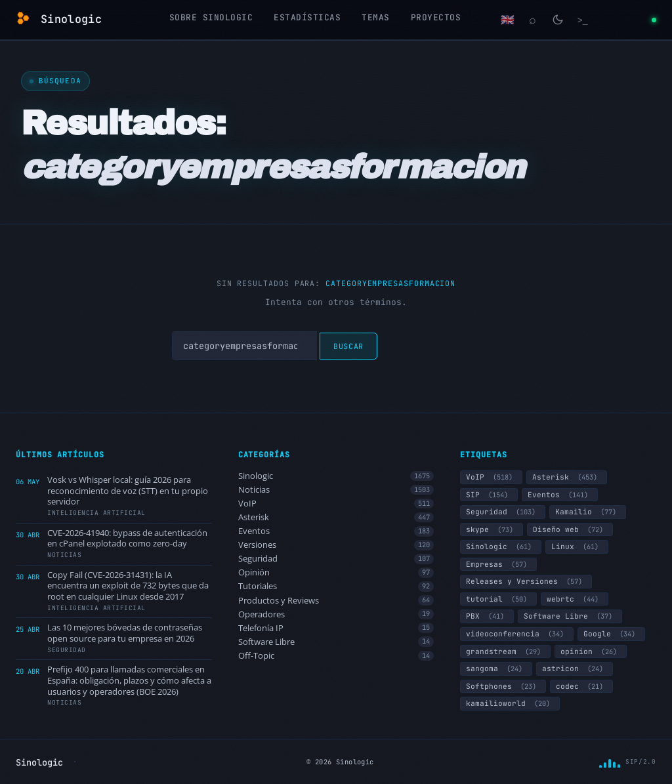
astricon (575, 669)
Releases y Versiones (526, 581)
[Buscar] (533, 20)
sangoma (496, 669)
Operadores (336, 614)
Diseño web (570, 529)
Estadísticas (307, 17)
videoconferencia (517, 634)
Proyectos (436, 17)
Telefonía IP (336, 628)
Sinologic (336, 476)
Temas (376, 17)
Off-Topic (336, 656)
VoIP (336, 504)
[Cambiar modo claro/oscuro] (558, 20)
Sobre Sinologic (211, 17)
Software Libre (336, 642)
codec (581, 686)
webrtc (575, 599)
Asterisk (336, 517)
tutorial (498, 599)
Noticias (336, 490)
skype (492, 529)
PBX (487, 616)
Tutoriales (336, 586)
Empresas (498, 564)
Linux (577, 547)
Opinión (336, 572)
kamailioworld (510, 703)
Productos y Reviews (336, 601)
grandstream (505, 651)
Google (611, 634)
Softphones (503, 686)
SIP (489, 495)
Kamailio (588, 512)
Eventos (336, 531)
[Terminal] (583, 20)
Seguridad (336, 559)
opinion (591, 651)
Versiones (336, 545)
